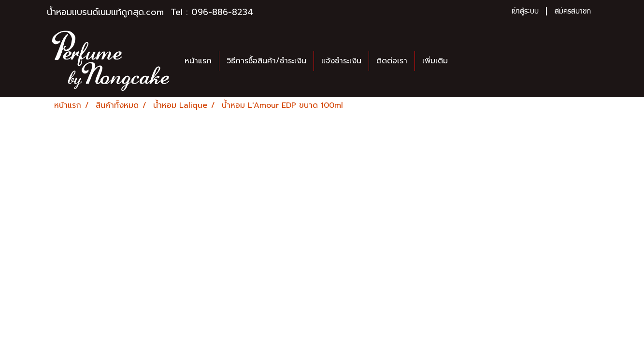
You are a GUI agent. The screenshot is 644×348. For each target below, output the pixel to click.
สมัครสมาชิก (573, 12)
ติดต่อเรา (392, 61)
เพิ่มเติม (435, 61)
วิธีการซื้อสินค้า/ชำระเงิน (266, 61)
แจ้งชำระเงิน (341, 61)
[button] (464, 61)
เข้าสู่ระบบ (525, 12)
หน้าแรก (198, 61)
